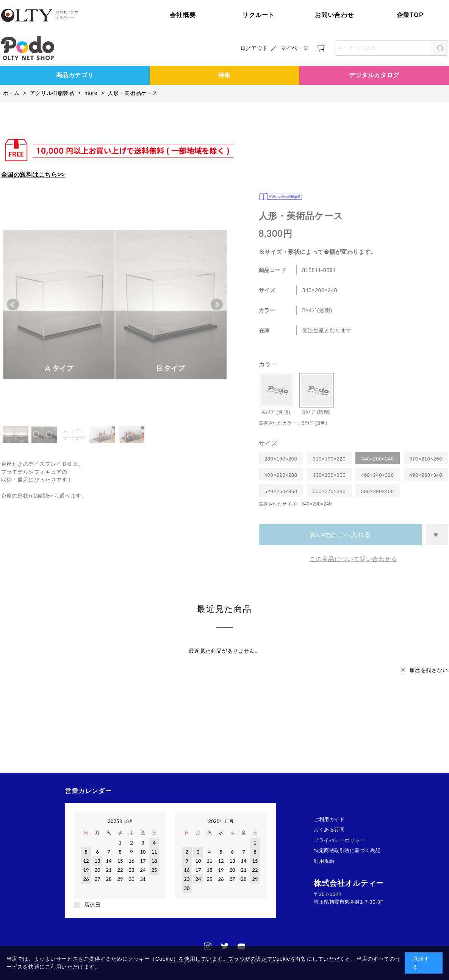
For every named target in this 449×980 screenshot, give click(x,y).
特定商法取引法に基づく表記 (347, 850)
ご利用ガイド (329, 819)
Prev (13, 305)
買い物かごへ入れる (340, 535)
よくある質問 (329, 830)
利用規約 (324, 861)
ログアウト (254, 48)
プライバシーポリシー (339, 840)
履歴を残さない (429, 670)
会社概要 (183, 15)
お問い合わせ (335, 15)
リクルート (258, 15)
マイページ (295, 48)
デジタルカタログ (374, 75)
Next (217, 305)
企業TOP (410, 15)
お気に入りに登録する (437, 535)
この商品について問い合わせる (354, 559)
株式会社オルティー (349, 883)
